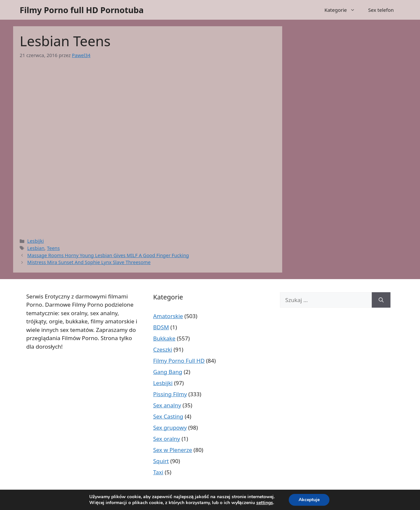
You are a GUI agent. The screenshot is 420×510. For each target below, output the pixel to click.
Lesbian (36, 248)
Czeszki (163, 349)
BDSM (161, 327)
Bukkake (164, 338)
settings (265, 503)
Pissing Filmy (170, 394)
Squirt (161, 461)
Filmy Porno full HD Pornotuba (82, 10)
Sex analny (167, 405)
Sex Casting (168, 416)
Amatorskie (168, 316)
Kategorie (343, 10)
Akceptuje (309, 500)
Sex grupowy (170, 428)
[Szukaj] (381, 300)
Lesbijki (35, 241)
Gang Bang (168, 372)
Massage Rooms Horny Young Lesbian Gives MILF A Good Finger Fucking (108, 255)
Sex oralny (167, 439)
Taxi (158, 472)
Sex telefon (381, 10)
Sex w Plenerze (173, 450)
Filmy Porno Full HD (179, 361)
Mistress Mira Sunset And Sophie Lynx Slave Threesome (89, 262)
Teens (53, 248)
